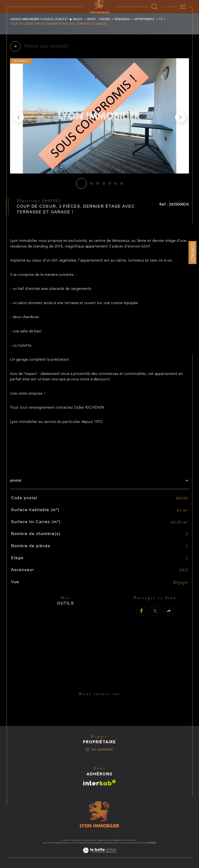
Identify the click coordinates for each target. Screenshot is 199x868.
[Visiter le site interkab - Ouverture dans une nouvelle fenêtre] (99, 783)
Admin (108, 843)
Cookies (151, 843)
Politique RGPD (136, 843)
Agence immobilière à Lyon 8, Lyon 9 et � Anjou (46, 19)
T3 (161, 19)
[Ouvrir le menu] (183, 7)
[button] (180, 117)
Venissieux (122, 19)
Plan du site (71, 843)
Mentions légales (91, 843)
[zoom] (99, 172)
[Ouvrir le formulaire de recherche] (154, 7)
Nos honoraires (52, 843)
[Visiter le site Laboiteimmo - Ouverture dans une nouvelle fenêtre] (99, 855)
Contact (193, 253)
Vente (91, 19)
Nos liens (119, 843)
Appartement (144, 19)
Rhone (105, 19)
